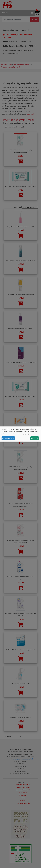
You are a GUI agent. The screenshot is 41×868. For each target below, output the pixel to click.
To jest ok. (34, 438)
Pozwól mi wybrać (8, 438)
